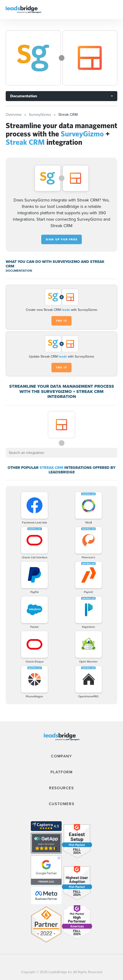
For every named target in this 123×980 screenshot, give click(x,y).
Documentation (24, 96)
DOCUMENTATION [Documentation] (19, 271)
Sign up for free (62, 239)
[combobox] (61, 453)
